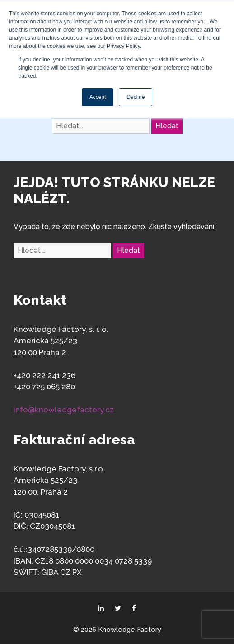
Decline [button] (136, 97)
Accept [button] (98, 97)
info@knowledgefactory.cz (64, 410)
